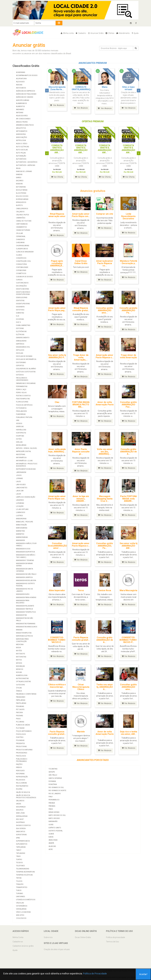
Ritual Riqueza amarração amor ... (57, 216)
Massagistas (21, 615)
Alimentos (20, 106)
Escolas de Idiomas (24, 356)
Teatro (19, 860)
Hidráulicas (21, 430)
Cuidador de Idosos (24, 277)
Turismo (20, 893)
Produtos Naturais (24, 750)
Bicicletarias (22, 190)
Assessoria (21, 134)
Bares (19, 178)
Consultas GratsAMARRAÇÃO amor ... (57, 545)
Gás (18, 420)
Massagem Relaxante (25, 606)
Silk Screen (21, 829)
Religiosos (21, 780)
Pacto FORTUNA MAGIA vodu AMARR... (129, 498)
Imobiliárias (21, 445)
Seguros (20, 810)
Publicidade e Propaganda (22, 760)
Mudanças (20, 666)
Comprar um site (105, 214)
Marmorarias (22, 537)
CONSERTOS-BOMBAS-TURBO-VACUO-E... (57, 640)
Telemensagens (23, 869)
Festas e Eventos (23, 396)
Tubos (19, 890)
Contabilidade (22, 267)
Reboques (20, 771)
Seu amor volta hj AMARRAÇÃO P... (57, 356)
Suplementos (22, 844)
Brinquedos (21, 202)
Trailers (20, 884)
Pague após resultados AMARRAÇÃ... (57, 263)
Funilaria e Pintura (24, 417)
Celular (19, 233)
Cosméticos (21, 273)
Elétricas (20, 335)
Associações (21, 137)
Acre (51, 849)
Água (18, 168)
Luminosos (21, 512)
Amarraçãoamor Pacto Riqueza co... (105, 263)
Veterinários (22, 906)
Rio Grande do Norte (57, 790)
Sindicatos (21, 832)
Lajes (18, 482)
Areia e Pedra (22, 122)
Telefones (20, 866)
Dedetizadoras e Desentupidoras (23, 293)
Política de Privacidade (95, 974)
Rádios (19, 767)
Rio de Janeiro (55, 793)
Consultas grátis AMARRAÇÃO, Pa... (105, 545)
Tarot (19, 850)
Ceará (51, 834)
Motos (19, 660)
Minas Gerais (54, 812)
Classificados (22, 249)
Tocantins (53, 769)
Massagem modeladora (26, 580)
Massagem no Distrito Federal (25, 585)
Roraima (52, 781)
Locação (20, 506)
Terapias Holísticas (24, 875)
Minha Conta (18, 937)
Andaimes (20, 110)
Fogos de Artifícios (24, 405)
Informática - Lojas (24, 461)
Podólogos (21, 734)
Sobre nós (48, 937)
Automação (21, 156)
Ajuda (135, 33)
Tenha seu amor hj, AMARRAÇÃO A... (105, 687)
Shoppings (20, 822)
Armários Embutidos (25, 125)
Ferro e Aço (21, 390)
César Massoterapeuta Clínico (81, 687)
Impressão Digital (24, 451)
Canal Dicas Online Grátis (81, 262)
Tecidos (19, 863)
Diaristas (20, 313)
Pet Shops (20, 709)
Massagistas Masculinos (27, 627)
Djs (18, 316)
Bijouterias (21, 193)
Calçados (20, 212)
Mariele (81, 731)
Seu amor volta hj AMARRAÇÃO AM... (129, 545)
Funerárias (21, 414)
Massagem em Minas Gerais (24, 565)
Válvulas (20, 903)
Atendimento (123, 33)
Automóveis (21, 159)
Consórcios (21, 258)
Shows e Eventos (23, 825)
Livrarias (20, 503)
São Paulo (53, 775)
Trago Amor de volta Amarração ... (128, 357)
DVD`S (18, 322)
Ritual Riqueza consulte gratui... (81, 309)
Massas (19, 630)
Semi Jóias (20, 813)
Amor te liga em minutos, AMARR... (81, 498)
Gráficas (20, 427)
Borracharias (22, 199)
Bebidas (19, 184)
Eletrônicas (21, 331)
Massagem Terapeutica (26, 612)
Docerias (20, 319)
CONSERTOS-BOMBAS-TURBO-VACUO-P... (128, 640)
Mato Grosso (54, 818)
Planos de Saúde (23, 725)
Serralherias (22, 816)
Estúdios (20, 375)
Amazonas (53, 840)
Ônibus (19, 691)
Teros (81, 590)
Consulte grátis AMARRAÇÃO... (128, 88)
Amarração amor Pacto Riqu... (57, 88)
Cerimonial (21, 236)
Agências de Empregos (26, 91)
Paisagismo (21, 697)
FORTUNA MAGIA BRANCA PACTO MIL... (81, 404)
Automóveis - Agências (26, 165)
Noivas (19, 672)
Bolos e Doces (22, 196)
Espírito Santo (55, 827)
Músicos (20, 669)
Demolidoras (22, 298)
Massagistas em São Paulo (25, 619)
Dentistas (20, 301)
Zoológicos (21, 918)
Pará (51, 809)
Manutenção (21, 525)
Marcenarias (22, 528)
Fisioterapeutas (23, 399)
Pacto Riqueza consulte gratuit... (81, 638)
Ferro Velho (21, 393)
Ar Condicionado (23, 119)
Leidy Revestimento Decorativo (128, 216)
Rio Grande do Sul (56, 787)
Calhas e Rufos (22, 215)
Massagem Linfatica (24, 577)
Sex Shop (20, 819)
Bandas (19, 174)
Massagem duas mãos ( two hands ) (26, 556)
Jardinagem (21, 472)
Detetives (20, 310)
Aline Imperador (57, 590)
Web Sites (20, 915)
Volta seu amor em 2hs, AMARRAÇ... (105, 451)
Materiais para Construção (22, 640)
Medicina (20, 645)
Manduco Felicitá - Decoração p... (129, 262)
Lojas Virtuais (22, 509)
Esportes (20, 366)
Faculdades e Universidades (22, 379)
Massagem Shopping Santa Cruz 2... (105, 498)
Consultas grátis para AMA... (105, 88)
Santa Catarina (55, 778)
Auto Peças (21, 153)
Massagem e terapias (25, 560)
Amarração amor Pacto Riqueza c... (105, 356)
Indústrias (21, 454)
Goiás (51, 824)
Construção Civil (23, 261)
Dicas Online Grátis (83, 937)
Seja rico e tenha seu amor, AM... (129, 733)
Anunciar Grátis (96, 33)
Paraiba (52, 806)
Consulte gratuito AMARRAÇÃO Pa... (128, 310)
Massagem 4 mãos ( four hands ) (26, 545)
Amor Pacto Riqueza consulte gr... (81, 451)
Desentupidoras (23, 304)
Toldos (19, 881)
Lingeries (20, 500)
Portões (20, 737)
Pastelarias (21, 703)
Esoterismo (21, 363)
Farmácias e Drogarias (26, 383)
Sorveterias (21, 835)
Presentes (20, 743)
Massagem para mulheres (23, 602)
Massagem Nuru (23, 594)
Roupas (19, 789)
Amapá (51, 843)
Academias (21, 72)
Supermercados (23, 841)
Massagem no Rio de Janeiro (24, 590)
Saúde (19, 804)
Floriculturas (22, 402)
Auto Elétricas (22, 147)
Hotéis (19, 439)
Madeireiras (21, 519)
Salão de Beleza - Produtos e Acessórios (26, 796)
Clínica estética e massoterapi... (57, 685)
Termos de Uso (113, 942)
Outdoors (20, 685)
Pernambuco (54, 799)
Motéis (19, 651)
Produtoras (21, 747)
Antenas (20, 113)
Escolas (20, 353)
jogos (19, 475)
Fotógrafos (21, 408)
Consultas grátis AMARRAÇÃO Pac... (128, 404)
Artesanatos (22, 131)
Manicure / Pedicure (25, 522)
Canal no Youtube (24, 221)
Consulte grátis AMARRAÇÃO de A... (129, 451)
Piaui (51, 796)
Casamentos (21, 227)
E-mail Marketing (23, 325)
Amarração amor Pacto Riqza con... (81, 215)
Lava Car (20, 491)
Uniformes (20, 897)
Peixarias (20, 706)
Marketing (20, 531)
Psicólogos (21, 756)
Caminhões (21, 218)
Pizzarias (20, 722)
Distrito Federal (56, 830)
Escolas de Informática (26, 359)
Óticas (19, 688)
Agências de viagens (25, 97)
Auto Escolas (22, 150)
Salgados (20, 801)
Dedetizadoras (22, 289)
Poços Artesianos (24, 731)
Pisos (18, 719)
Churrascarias (23, 246)
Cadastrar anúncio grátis (23, 946)
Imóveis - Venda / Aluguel (27, 448)
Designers (20, 307)
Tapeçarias (21, 847)
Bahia (51, 837)
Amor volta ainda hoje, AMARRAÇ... (57, 450)
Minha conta (67, 33)
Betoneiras (21, 187)
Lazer (19, 494)
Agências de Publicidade (26, 94)
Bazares (20, 181)
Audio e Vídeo (22, 144)
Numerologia (22, 675)
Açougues (20, 82)
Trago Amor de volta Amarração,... (81, 357)
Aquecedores (22, 116)
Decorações (21, 286)
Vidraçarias (21, 909)
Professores (22, 753)
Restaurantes (22, 786)
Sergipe (52, 772)
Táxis (18, 856)
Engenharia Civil (23, 347)
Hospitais (20, 436)
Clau (57, 402)
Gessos (19, 423)
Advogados (21, 88)
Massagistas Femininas (26, 624)
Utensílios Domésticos (26, 900)
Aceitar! (143, 974)
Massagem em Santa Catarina (24, 570)
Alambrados (21, 103)
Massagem (20, 540)
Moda (18, 648)
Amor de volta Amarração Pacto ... (105, 404)
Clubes (19, 255)
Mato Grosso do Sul (57, 815)
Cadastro (81, 33)
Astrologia (21, 140)
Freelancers (21, 411)
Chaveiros (20, 239)
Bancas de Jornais (24, 171)
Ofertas (110, 33)
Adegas (19, 85)
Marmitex (20, 534)
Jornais (19, 478)
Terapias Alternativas (25, 872)
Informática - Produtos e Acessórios (27, 465)
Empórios (20, 344)
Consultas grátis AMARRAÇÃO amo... (105, 310)
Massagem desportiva (25, 552)
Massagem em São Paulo (26, 574)
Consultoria (21, 264)
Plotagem (20, 728)
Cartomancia (22, 224)
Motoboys (20, 654)
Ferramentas (22, 386)
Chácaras (20, 243)
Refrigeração (22, 777)
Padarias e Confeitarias (26, 694)
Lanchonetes (22, 488)
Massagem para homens (26, 597)
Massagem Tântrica (24, 609)
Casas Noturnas (23, 230)
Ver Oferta (57, 177)
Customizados (22, 283)
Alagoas (52, 846)
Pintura (19, 713)
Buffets (19, 205)
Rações (19, 764)
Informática (21, 458)
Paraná (52, 803)
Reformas (20, 774)
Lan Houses (21, 485)
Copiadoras (21, 270)
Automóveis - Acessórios (27, 162)
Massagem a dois (23, 549)
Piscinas (19, 716)
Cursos (19, 280)
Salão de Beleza (23, 792)
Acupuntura (21, 79)
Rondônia (53, 784)
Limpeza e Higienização (26, 497)
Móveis (19, 663)
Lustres (19, 516)
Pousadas (20, 740)
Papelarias (21, 700)
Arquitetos (21, 128)
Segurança (21, 807)
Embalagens (21, 341)
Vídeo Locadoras (23, 912)
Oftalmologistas (23, 682)
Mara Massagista (128, 590)
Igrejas (19, 442)
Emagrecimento (23, 338)
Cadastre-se (18, 942)
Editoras (20, 328)
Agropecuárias (23, 100)
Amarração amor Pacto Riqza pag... (57, 309)
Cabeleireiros (22, 209)
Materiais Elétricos (24, 636)
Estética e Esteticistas (26, 372)
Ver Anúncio (57, 108)
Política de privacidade (115, 937)
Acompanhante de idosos (27, 75)
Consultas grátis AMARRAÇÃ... (81, 88)
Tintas (19, 878)
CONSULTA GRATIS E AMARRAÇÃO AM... (57, 149)
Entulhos (20, 350)
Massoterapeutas (24, 633)
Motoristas (21, 657)
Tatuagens (21, 853)
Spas (18, 838)
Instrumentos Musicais (26, 469)
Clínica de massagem (25, 252)
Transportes (22, 887)
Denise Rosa (105, 590)
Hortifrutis (21, 433)
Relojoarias (21, 783)
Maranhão (53, 821)
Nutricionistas (22, 678)
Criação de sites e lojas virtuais (57, 949)
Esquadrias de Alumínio (26, 369)
